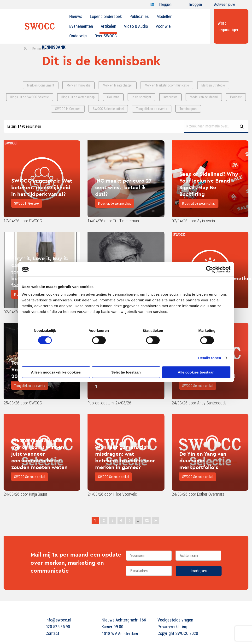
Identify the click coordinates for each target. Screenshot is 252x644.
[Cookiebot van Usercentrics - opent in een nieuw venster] (209, 269)
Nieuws (76, 16)
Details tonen (210, 358)
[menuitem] (76, 17)
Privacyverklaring (172, 627)
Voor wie (163, 26)
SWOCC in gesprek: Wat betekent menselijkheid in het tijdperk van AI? (42, 187)
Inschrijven (199, 571)
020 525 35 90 (58, 627)
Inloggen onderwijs (191, 6)
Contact (52, 633)
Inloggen (165, 6)
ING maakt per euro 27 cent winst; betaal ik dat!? (123, 187)
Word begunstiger (228, 26)
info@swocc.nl (58, 620)
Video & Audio (136, 26)
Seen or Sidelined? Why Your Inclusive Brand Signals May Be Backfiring (209, 184)
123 (147, 520)
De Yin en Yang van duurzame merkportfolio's (203, 460)
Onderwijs (78, 36)
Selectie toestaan (126, 372)
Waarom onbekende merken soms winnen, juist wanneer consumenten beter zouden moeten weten (39, 454)
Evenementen (81, 26)
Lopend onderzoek (106, 16)
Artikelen (108, 26)
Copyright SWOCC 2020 (178, 633)
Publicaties (139, 16)
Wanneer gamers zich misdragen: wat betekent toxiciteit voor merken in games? (125, 457)
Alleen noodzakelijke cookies (56, 372)
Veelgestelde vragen (175, 620)
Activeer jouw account (225, 6)
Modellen (164, 16)
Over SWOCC (106, 36)
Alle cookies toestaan (196, 372)
